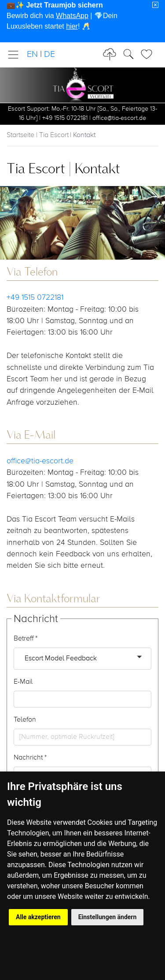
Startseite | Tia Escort (38, 135)
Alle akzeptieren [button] (38, 917)
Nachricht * (30, 758)
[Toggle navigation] (16, 55)
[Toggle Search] (149, 54)
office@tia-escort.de (40, 461)
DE (49, 54)
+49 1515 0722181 (35, 298)
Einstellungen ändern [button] (108, 917)
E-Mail (23, 682)
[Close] (155, 5)
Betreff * (26, 639)
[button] (82, 659)
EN (32, 54)
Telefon (25, 720)
